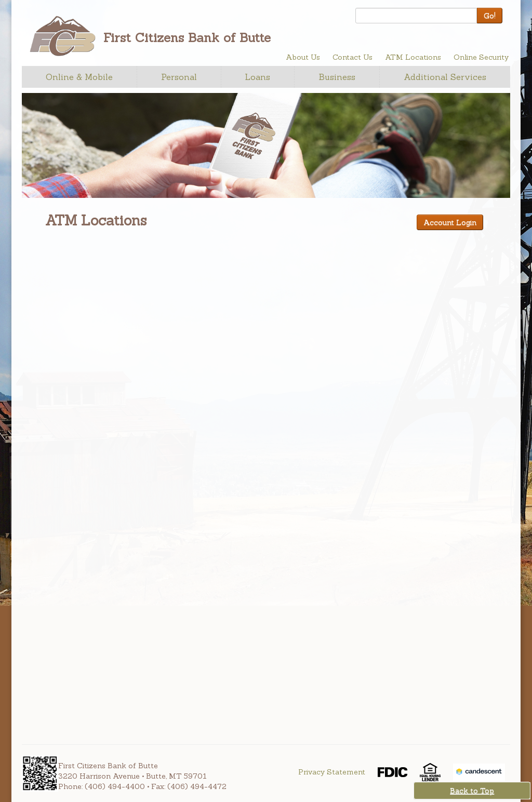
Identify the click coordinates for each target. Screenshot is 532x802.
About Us (303, 57)
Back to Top (472, 791)
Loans (257, 77)
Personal (179, 77)
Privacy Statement (332, 772)
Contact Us (353, 57)
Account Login (450, 222)
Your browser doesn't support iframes (213, 472)
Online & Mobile (79, 77)
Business (337, 77)
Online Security (481, 57)
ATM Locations (413, 57)
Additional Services (445, 77)
